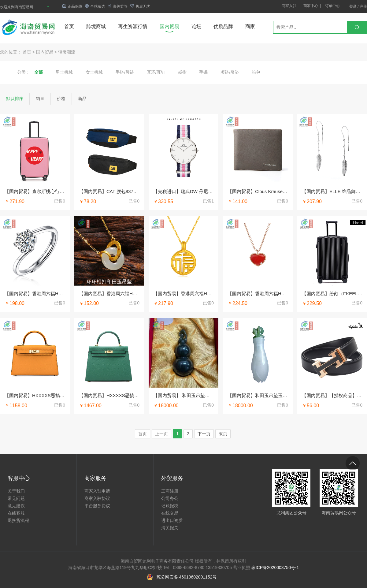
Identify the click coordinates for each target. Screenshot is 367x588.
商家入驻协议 (97, 498)
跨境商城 (96, 26)
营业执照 (242, 568)
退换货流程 (18, 520)
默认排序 (15, 99)
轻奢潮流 (67, 52)
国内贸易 (169, 26)
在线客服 (16, 513)
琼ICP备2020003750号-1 (275, 568)
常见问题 (16, 498)
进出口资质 (172, 520)
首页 (69, 26)
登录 (353, 6)
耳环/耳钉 (156, 72)
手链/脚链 (125, 72)
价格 (61, 99)
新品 (82, 99)
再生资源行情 (133, 26)
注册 (363, 6)
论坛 (196, 26)
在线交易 (170, 513)
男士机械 (64, 72)
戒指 (182, 72)
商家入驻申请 (97, 491)
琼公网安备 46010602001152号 (187, 577)
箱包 (256, 72)
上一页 (161, 434)
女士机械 (94, 72)
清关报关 (170, 528)
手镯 (203, 72)
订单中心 (332, 6)
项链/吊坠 (230, 72)
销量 (40, 99)
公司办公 (170, 498)
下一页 (204, 434)
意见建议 (16, 506)
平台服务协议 (97, 506)
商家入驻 (289, 6)
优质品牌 (223, 26)
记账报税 (170, 506)
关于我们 (16, 491)
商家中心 (311, 6)
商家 (250, 26)
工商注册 (170, 491)
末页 (223, 434)
